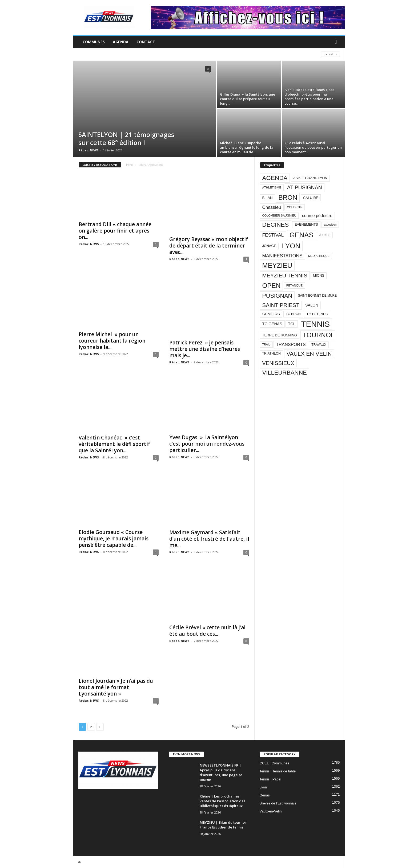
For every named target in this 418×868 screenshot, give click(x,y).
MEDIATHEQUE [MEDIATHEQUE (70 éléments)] (319, 256)
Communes (94, 42)
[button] (337, 42)
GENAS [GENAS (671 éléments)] (302, 235)
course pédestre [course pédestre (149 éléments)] (317, 216)
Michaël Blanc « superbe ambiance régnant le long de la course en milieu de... (247, 147)
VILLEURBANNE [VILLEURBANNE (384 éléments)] (285, 373)
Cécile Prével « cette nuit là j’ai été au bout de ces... (207, 631)
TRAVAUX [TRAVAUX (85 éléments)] (319, 345)
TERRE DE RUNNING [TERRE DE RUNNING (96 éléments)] (280, 335)
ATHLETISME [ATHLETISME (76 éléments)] (272, 187)
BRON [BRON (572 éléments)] (288, 197)
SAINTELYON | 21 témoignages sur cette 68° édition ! (126, 138)
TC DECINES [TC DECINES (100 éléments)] (317, 314)
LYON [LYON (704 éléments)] (291, 246)
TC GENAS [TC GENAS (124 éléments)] (272, 324)
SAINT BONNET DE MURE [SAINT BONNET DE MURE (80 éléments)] (317, 296)
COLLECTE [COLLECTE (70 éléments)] (295, 207)
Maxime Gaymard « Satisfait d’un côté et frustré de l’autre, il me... (209, 539)
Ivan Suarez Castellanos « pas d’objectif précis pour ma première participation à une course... (309, 97)
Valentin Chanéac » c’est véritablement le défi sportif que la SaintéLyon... (114, 444)
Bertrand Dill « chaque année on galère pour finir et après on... (115, 231)
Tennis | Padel (270, 779)
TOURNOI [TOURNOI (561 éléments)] (318, 335)
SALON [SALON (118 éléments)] (312, 305)
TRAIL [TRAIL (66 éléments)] (266, 344)
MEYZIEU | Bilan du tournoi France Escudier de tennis (223, 825)
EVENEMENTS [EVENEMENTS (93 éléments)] (306, 224)
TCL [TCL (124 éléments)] (292, 324)
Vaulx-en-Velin (271, 811)
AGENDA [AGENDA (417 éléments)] (275, 178)
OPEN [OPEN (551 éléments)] (272, 286)
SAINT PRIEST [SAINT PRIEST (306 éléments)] (281, 305)
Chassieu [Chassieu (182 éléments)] (272, 207)
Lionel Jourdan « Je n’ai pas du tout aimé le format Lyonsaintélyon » (116, 687)
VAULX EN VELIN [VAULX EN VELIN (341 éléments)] (309, 354)
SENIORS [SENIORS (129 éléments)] (271, 314)
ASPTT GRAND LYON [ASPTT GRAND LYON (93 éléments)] (310, 178)
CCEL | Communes (274, 763)
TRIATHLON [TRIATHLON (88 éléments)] (272, 354)
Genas (265, 795)
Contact (146, 42)
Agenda (121, 42)
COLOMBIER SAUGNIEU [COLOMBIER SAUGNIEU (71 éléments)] (279, 215)
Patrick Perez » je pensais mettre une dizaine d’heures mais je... (205, 349)
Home (130, 165)
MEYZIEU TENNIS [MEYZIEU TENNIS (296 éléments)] (285, 276)
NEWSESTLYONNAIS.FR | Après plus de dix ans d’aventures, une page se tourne (221, 772)
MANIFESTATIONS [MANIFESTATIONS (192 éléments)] (282, 256)
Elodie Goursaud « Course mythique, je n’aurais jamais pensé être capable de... (114, 539)
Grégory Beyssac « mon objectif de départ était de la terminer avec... (209, 246)
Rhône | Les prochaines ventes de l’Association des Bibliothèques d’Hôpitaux (222, 801)
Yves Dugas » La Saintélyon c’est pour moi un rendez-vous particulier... (207, 444)
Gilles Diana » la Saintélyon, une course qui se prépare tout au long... (248, 99)
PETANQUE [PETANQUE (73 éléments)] (294, 285)
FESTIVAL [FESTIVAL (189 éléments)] (273, 235)
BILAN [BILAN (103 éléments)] (268, 198)
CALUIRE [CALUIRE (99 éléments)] (311, 198)
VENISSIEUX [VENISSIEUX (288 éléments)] (278, 363)
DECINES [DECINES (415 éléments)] (276, 225)
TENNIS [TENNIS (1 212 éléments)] (316, 324)
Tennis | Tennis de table (278, 771)
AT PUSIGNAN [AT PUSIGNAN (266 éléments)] (305, 187)
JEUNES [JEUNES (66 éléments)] (325, 235)
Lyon (263, 787)
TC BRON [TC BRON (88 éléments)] (293, 314)
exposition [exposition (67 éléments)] (330, 225)
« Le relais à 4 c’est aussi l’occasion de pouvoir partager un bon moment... (313, 147)
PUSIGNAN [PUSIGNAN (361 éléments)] (277, 296)
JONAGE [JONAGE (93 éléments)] (269, 246)
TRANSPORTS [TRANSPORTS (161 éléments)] (291, 344)
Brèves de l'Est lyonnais (278, 803)
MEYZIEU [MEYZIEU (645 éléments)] (277, 265)
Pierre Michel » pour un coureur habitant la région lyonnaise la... (112, 341)
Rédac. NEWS (89, 150)
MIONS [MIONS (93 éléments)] (319, 275)
